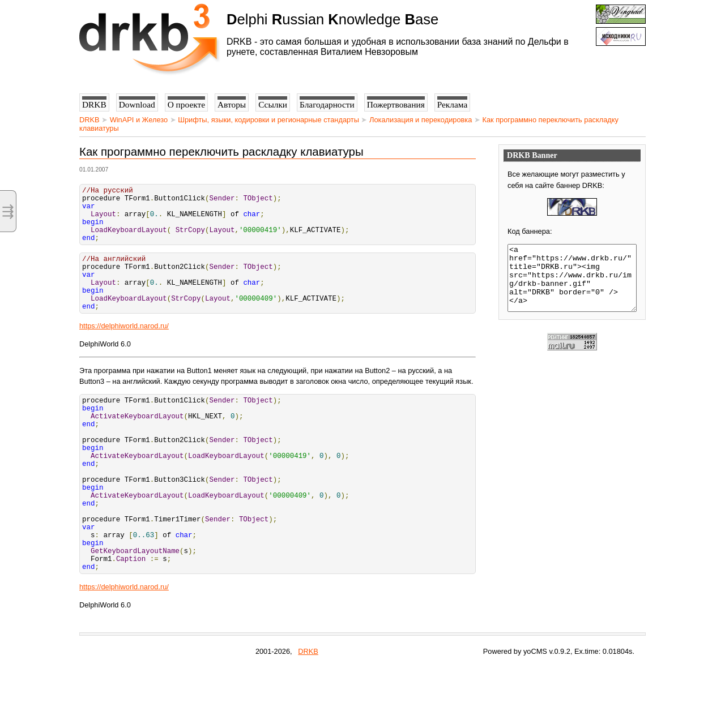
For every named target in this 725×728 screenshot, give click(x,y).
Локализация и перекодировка (421, 120)
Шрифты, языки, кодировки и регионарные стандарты (268, 120)
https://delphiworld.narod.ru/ (124, 350)
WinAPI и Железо (139, 120)
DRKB (89, 120)
